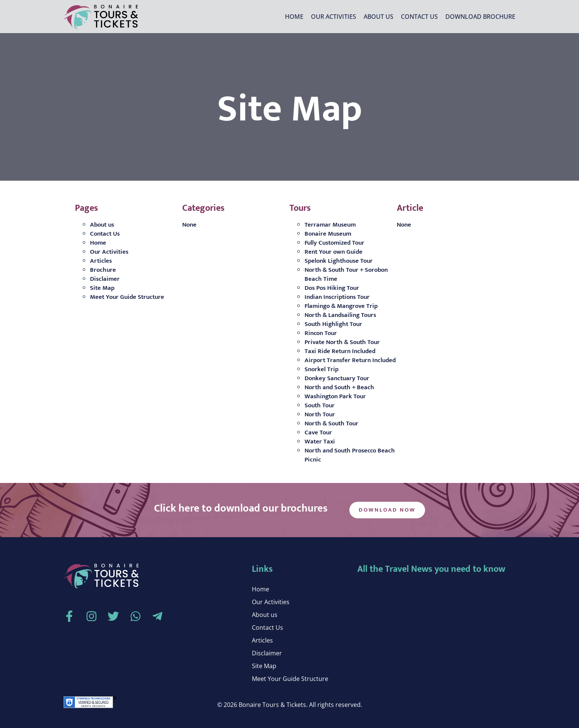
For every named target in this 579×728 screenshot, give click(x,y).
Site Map (102, 288)
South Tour (320, 405)
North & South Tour (331, 423)
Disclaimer (105, 279)
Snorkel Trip (321, 369)
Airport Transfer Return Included (350, 360)
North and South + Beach (339, 387)
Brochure (103, 270)
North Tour (320, 414)
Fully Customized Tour (334, 243)
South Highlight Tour (333, 324)
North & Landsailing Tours (340, 315)
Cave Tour (318, 433)
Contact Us (419, 17)
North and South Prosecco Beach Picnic (350, 455)
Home (294, 17)
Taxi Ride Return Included (340, 351)
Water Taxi (320, 442)
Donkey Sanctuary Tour (337, 378)
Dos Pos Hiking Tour (332, 288)
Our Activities (334, 17)
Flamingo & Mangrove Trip (341, 306)
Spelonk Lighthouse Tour (339, 261)
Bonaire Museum (328, 234)
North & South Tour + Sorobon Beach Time (346, 274)
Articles (101, 261)
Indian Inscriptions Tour (337, 297)
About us (379, 17)
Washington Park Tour (335, 396)
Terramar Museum (330, 225)
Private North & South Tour (342, 342)
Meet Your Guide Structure (127, 297)
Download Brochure (480, 17)
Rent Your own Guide (334, 252)
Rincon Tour (321, 333)
